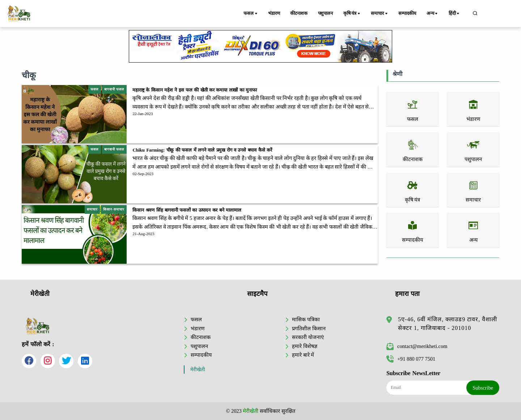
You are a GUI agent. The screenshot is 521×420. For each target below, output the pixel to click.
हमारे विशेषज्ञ (305, 346)
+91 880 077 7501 (411, 359)
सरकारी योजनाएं (308, 337)
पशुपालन (326, 13)
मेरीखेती (198, 370)
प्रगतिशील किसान (309, 328)
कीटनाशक (299, 13)
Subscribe (483, 388)
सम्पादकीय (408, 13)
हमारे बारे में (303, 355)
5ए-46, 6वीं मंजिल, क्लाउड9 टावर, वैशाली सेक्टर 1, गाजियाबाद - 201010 (448, 324)
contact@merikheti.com (417, 346)
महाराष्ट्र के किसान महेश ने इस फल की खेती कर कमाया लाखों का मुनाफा (195, 90)
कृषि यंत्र (354, 14)
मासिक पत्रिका (306, 319)
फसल (251, 14)
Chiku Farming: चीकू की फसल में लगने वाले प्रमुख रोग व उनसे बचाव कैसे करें (202, 150)
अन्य (434, 14)
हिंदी (455, 14)
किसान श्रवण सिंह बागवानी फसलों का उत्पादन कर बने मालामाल (188, 210)
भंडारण (274, 13)
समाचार (381, 14)
